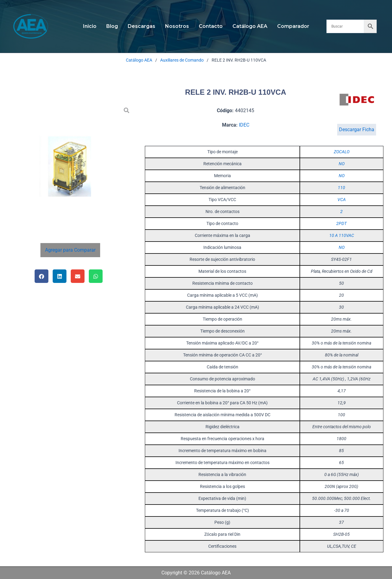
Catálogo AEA (250, 26)
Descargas (141, 26)
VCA (342, 200)
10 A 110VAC (342, 235)
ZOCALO (342, 152)
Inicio (90, 26)
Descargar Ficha (357, 130)
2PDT (341, 223)
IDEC (244, 125)
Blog (112, 26)
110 (341, 188)
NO (342, 164)
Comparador (293, 26)
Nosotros (177, 26)
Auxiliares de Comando (182, 60)
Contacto (211, 26)
